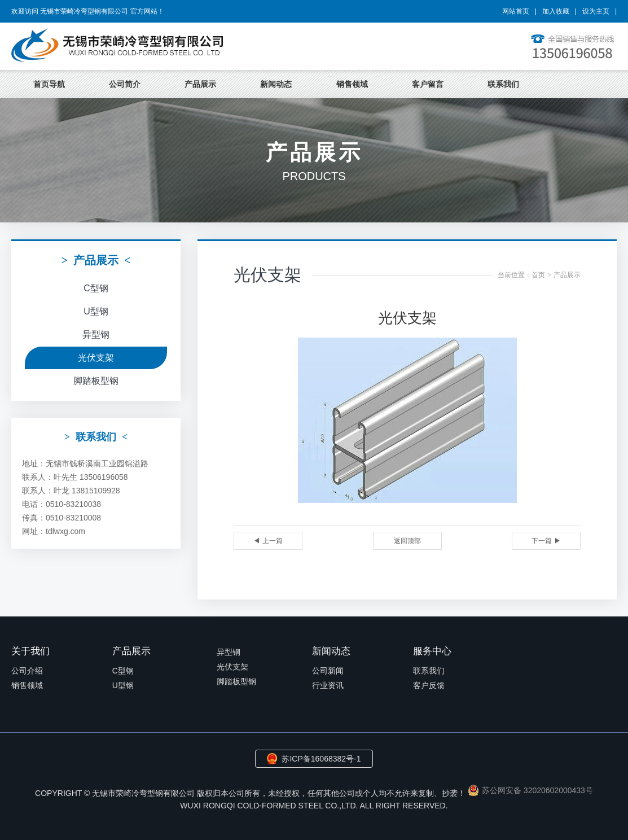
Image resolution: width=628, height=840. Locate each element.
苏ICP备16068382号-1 (321, 759)
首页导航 (49, 84)
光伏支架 (96, 358)
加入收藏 (556, 11)
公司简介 (125, 84)
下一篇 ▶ (546, 541)
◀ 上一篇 (268, 541)
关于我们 (30, 651)
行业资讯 (328, 685)
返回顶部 (407, 541)
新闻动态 (276, 84)
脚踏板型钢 (96, 381)
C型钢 (96, 288)
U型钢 (96, 311)
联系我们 (503, 84)
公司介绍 (27, 671)
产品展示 (200, 84)
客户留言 (428, 84)
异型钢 (96, 334)
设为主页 (596, 11)
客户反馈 (429, 685)
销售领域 (352, 84)
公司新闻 (328, 671)
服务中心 (432, 651)
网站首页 (516, 11)
